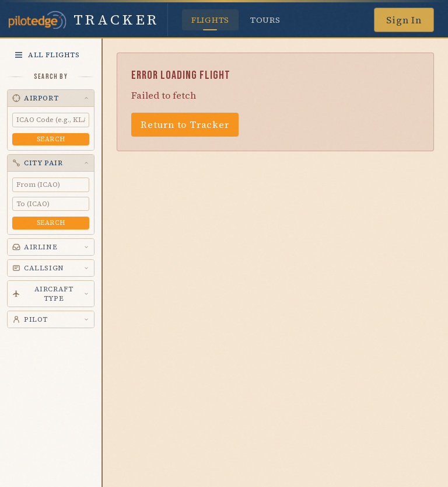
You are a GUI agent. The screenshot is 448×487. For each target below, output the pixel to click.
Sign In (404, 20)
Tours (265, 20)
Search (51, 139)
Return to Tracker (185, 124)
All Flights (47, 55)
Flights (210, 22)
